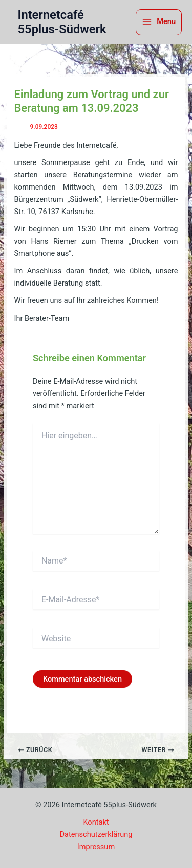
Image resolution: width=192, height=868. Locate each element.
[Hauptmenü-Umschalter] (159, 22)
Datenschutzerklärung (96, 834)
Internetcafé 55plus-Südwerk (62, 22)
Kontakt (96, 822)
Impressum (96, 847)
